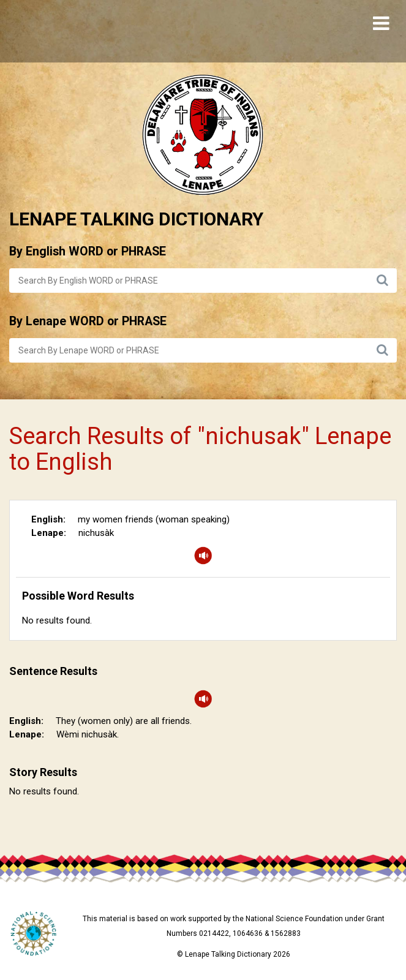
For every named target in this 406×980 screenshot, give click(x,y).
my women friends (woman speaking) (154, 519)
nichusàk (96, 533)
